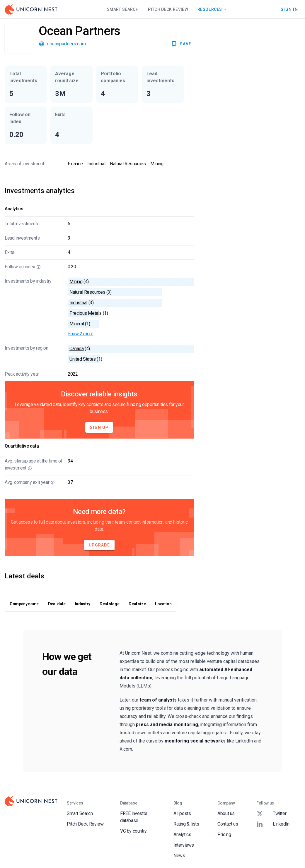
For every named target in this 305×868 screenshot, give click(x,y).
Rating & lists (186, 824)
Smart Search (123, 9)
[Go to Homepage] (31, 9)
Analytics (182, 835)
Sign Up (99, 427)
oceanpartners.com (66, 44)
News (179, 856)
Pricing (224, 835)
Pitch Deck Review (168, 9)
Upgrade (99, 545)
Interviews (184, 845)
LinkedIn (273, 824)
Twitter (271, 814)
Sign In (289, 9)
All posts (182, 813)
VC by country (133, 831)
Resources (213, 9)
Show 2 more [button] (81, 334)
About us (226, 813)
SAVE (181, 44)
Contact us (228, 824)
